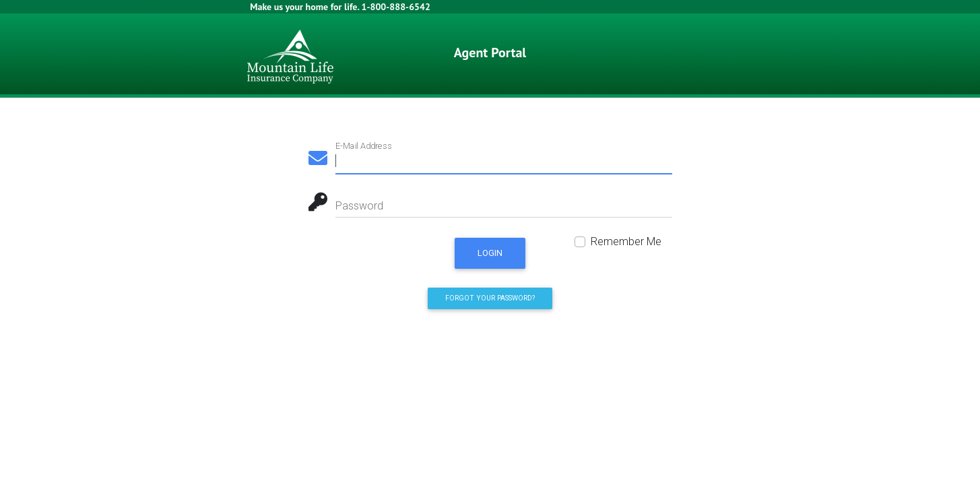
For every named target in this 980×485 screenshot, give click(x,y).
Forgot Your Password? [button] (490, 298)
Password (359, 206)
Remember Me (626, 241)
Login (490, 253)
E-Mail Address (363, 146)
